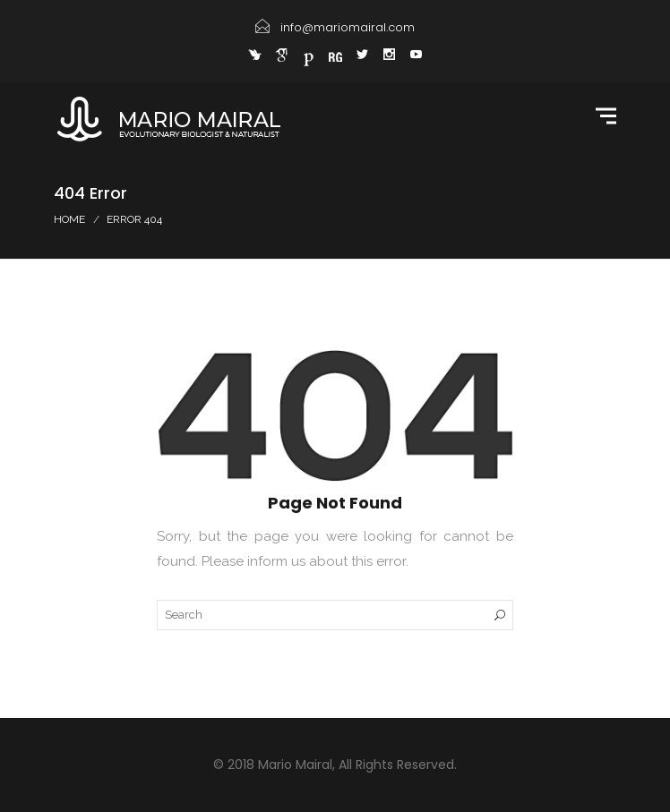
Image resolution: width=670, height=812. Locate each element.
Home (69, 219)
